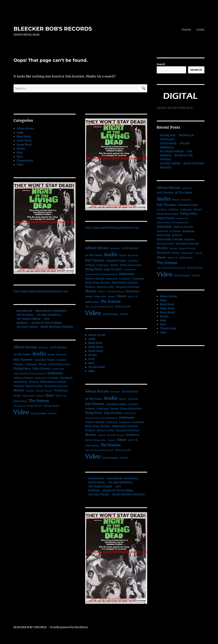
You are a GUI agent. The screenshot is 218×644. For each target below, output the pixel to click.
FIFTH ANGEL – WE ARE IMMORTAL (39, 315)
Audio (20, 133)
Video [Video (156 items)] (21, 412)
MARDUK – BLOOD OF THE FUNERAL (39, 323)
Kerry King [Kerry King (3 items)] (20, 382)
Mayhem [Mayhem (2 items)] (19, 386)
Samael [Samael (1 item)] (40, 396)
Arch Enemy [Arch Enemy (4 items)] (58, 347)
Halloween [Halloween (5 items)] (55, 373)
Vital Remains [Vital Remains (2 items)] (39, 413)
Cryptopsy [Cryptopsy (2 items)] (31, 364)
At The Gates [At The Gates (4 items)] (22, 354)
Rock (20, 157)
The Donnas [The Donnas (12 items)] (39, 401)
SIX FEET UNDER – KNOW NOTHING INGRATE (45, 327)
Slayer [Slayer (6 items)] (50, 395)
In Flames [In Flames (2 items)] (53, 378)
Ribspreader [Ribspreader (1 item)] (29, 396)
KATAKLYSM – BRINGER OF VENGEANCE (42, 311)
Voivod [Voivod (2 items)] (52, 413)
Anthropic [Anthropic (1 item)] (44, 348)
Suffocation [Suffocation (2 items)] (20, 401)
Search (161, 64)
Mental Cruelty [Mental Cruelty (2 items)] (34, 386)
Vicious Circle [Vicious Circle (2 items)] (51, 406)
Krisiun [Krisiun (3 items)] (34, 382)
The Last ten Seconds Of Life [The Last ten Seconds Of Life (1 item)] (28, 406)
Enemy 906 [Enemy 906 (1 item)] (58, 369)
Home (186, 30)
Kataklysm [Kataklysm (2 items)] (66, 378)
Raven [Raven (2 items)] (17, 396)
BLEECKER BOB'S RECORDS (53, 29)
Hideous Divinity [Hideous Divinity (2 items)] (23, 378)
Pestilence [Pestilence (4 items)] (61, 391)
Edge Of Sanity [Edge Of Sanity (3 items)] (42, 369)
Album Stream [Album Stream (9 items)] (25, 347)
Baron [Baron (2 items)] (51, 354)
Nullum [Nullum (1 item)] (30, 391)
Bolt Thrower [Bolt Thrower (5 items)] (23, 360)
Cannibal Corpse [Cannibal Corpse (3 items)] (45, 360)
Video (20, 165)
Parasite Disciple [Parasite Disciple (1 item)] (44, 391)
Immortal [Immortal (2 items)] (40, 378)
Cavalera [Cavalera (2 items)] (62, 360)
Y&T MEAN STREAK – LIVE (33, 319)
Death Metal (24, 141)
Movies (21, 149)
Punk (20, 153)
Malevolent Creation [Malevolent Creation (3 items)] (53, 382)
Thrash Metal (25, 161)
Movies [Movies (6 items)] (19, 390)
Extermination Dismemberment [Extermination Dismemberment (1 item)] (30, 374)
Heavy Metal (24, 145)
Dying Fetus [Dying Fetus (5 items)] (22, 368)
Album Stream (25, 129)
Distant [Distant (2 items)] (43, 364)
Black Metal (24, 137)
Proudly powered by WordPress (69, 627)
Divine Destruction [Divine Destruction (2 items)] (59, 364)
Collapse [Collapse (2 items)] (19, 364)
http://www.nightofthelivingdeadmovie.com (41, 291)
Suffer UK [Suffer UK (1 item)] (61, 396)
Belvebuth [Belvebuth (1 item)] (61, 355)
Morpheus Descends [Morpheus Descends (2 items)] (56, 386)
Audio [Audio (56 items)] (39, 354)
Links (200, 30)
